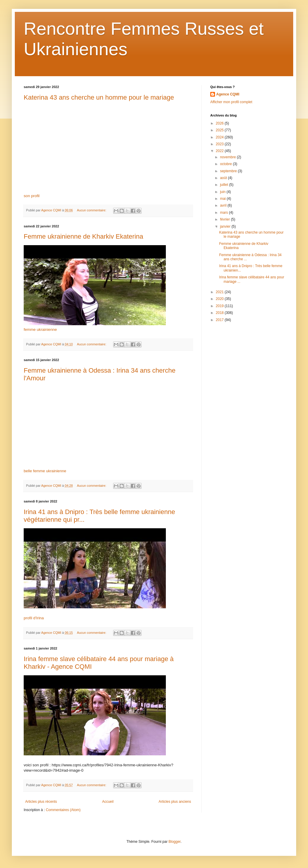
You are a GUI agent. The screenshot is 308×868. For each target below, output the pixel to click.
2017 (220, 320)
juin (223, 192)
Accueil (108, 802)
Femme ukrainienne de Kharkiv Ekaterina (84, 236)
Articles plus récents (41, 802)
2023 (220, 144)
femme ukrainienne (40, 330)
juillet (225, 185)
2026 (220, 123)
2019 (220, 306)
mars (224, 213)
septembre (229, 171)
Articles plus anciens (175, 802)
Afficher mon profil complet (231, 102)
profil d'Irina (34, 618)
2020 (220, 299)
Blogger (175, 842)
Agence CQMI (228, 94)
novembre (228, 157)
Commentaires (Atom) (63, 810)
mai (223, 199)
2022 (220, 151)
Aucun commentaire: (92, 210)
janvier (226, 226)
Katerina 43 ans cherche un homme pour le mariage (99, 97)
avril (224, 205)
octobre (226, 164)
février (226, 219)
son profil (32, 196)
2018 (220, 313)
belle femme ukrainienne (45, 471)
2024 (220, 137)
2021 (220, 292)
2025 (220, 130)
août (224, 178)
